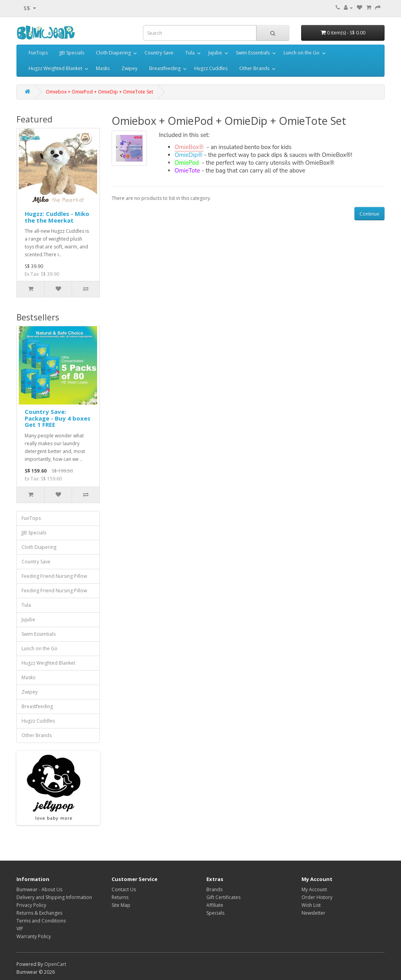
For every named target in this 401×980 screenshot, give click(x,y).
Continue (369, 214)
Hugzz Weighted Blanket (55, 68)
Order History (317, 897)
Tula (190, 53)
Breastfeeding (165, 68)
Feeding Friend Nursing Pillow (54, 576)
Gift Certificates (223, 897)
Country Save (159, 53)
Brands (214, 889)
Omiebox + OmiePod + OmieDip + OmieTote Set (99, 92)
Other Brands (254, 68)
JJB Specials (72, 53)
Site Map (121, 905)
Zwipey (129, 68)
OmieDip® (189, 155)
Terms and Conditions (41, 921)
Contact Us (124, 889)
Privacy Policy (31, 905)
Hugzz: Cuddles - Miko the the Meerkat (57, 217)
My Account (314, 889)
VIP (20, 929)
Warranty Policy (34, 936)
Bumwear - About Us (39, 889)
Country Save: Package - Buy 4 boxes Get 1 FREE (58, 418)
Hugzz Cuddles (211, 68)
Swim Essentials (253, 53)
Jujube (215, 53)
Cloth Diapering (113, 53)
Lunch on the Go (302, 53)
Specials (215, 913)
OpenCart (55, 964)
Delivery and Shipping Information (54, 897)
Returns (120, 897)
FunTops (38, 53)
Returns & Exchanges (39, 913)
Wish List (311, 905)
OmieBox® (189, 147)
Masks (103, 68)
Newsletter (313, 913)
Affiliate (215, 905)
